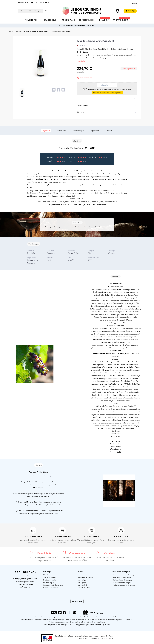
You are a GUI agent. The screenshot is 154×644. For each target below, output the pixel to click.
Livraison (107, 99)
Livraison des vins (84, 575)
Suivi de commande (50, 577)
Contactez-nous (77, 601)
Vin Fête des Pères (84, 588)
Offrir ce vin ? (107, 112)
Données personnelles (50, 588)
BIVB (119, 452)
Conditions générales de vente (53, 585)
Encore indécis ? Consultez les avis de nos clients (110, 559)
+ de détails (81, 61)
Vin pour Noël (83, 585)
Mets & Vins (62, 130)
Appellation (95, 130)
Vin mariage (82, 580)
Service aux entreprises (85, 577)
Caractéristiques (78, 130)
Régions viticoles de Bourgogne (123, 580)
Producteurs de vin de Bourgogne (124, 585)
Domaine (109, 130)
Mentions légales (49, 583)
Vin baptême (82, 583)
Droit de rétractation (50, 580)
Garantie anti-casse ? (107, 105)
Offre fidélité (47, 575)
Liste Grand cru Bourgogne (122, 577)
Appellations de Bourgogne (121, 583)
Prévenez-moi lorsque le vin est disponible (107, 93)
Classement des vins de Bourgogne (124, 575)
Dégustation (46, 130)
